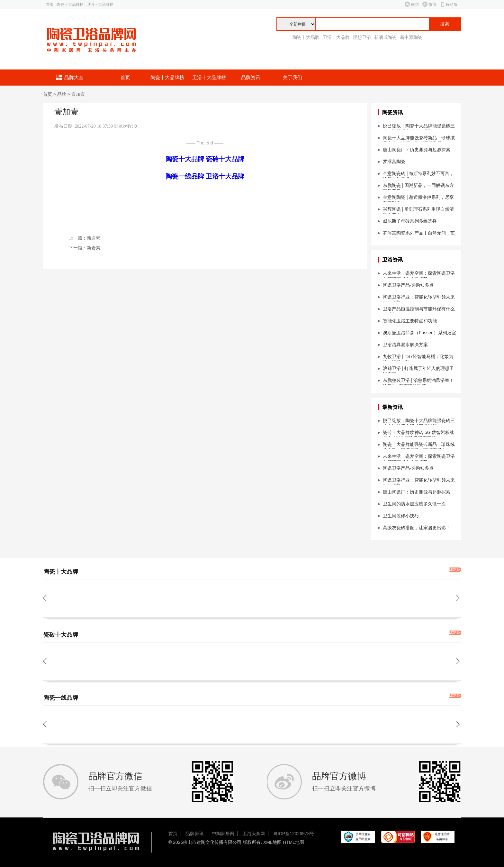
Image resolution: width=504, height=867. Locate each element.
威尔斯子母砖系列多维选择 (410, 221)
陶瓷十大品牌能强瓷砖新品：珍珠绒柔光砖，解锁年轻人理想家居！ (419, 139)
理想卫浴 (362, 37)
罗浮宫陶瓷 (394, 161)
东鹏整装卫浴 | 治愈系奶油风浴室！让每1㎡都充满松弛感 (418, 381)
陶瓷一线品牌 (185, 176)
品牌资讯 (251, 77)
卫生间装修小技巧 (401, 516)
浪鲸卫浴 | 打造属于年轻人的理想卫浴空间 (418, 369)
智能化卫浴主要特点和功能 (410, 321)
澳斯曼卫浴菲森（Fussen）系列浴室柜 (419, 334)
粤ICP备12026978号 (294, 834)
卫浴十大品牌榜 (100, 5)
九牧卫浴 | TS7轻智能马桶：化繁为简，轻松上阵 (418, 357)
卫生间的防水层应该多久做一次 (414, 504)
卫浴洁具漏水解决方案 (405, 345)
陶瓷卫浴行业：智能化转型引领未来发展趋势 (419, 298)
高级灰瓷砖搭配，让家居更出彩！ (417, 528)
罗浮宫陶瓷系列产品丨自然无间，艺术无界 (419, 234)
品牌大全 (74, 77)
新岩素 (94, 238)
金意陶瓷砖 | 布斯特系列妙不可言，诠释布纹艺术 (418, 174)
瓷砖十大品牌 (225, 159)
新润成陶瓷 (385, 37)
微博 (432, 5)
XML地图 (272, 842)
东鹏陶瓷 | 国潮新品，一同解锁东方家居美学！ (418, 186)
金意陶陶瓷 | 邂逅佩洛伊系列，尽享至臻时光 (418, 198)
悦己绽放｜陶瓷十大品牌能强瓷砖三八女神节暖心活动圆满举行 (419, 127)
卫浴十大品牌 (336, 37)
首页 (50, 5)
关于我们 (292, 77)
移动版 (452, 5)
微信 (415, 5)
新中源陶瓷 (411, 37)
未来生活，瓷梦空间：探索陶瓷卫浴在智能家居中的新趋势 (419, 274)
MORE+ (455, 570)
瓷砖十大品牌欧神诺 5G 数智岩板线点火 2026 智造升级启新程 (419, 433)
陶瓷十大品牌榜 (70, 5)
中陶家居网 (223, 834)
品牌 (62, 94)
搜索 (445, 24)
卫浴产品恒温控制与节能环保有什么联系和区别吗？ (419, 310)
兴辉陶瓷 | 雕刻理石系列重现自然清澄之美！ (418, 210)
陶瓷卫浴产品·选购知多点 (408, 285)
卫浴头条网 (254, 834)
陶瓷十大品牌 (306, 37)
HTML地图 (293, 842)
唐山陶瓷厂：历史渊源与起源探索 (417, 150)
